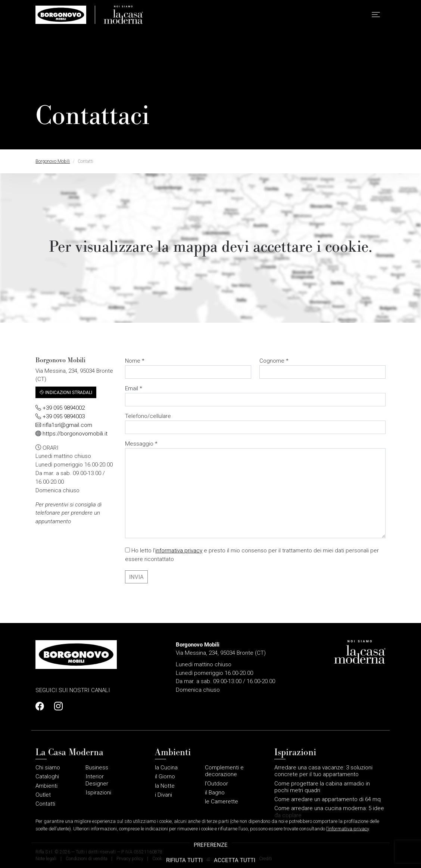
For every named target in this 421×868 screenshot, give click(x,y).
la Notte (165, 786)
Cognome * (322, 368)
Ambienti (46, 786)
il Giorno (165, 776)
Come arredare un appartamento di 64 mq (328, 799)
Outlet (43, 795)
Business (97, 768)
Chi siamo (48, 768)
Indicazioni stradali (66, 392)
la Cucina (166, 768)
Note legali (46, 859)
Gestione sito (236, 859)
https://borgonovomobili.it (75, 434)
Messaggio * (255, 489)
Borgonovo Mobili (53, 161)
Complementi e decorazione (224, 771)
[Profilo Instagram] (56, 706)
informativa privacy (179, 551)
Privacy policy (130, 859)
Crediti (266, 859)
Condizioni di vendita (87, 859)
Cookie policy (165, 859)
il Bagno (215, 793)
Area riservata (201, 859)
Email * (255, 396)
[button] (376, 15)
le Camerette (222, 802)
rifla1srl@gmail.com (67, 425)
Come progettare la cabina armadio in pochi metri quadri (322, 787)
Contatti (45, 804)
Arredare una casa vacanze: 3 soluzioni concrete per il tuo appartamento (323, 771)
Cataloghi (47, 776)
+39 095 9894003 (64, 416)
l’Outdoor (216, 784)
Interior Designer (97, 780)
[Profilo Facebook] (42, 706)
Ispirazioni (98, 793)
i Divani (163, 795)
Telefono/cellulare (255, 423)
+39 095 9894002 (64, 408)
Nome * (188, 368)
